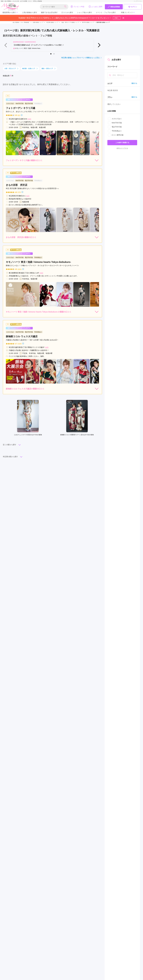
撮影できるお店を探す (49, 12)
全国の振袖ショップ (38, 22)
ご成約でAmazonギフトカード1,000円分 (19, 100)
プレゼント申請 (77, 7)
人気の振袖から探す (30, 12)
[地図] (29, 119)
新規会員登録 (114, 7)
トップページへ (138, 1)
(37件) (19, 192)
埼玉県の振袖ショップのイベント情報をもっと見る (82, 58)
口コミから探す (67, 12)
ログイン (133, 7)
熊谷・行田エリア (49, 69)
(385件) (20, 269)
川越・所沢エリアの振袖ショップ (70, 22)
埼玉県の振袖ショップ (52, 22)
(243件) (20, 344)
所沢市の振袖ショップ (88, 22)
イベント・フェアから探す (106, 12)
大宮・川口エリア (12, 69)
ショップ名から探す (84, 12)
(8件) (19, 115)
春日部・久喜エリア (30, 69)
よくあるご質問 (95, 7)
